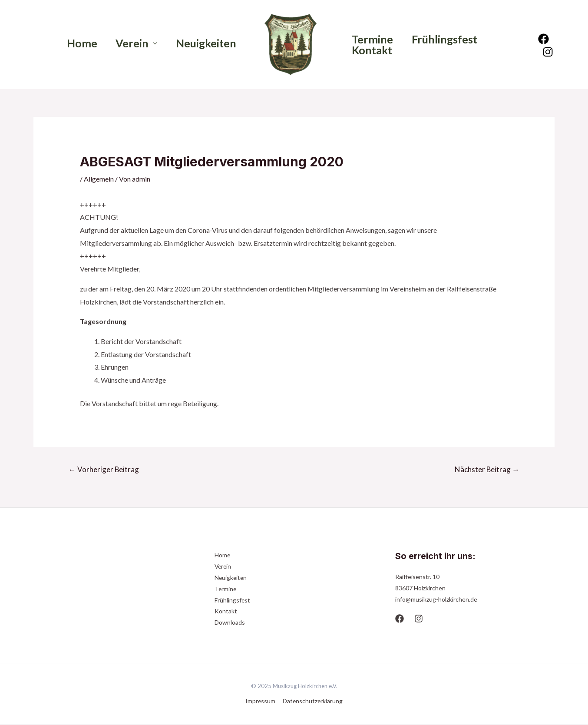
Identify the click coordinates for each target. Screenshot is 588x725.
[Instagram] (549, 52)
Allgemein (99, 179)
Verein (127, 43)
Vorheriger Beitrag (104, 469)
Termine (374, 39)
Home (74, 43)
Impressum (261, 702)
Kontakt (374, 50)
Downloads (230, 623)
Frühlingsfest (449, 39)
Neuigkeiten (204, 43)
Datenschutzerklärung (312, 702)
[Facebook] (544, 39)
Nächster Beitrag (487, 469)
